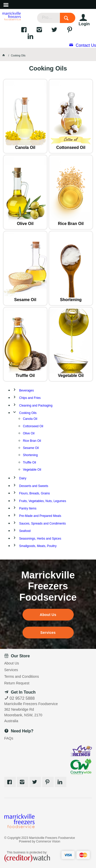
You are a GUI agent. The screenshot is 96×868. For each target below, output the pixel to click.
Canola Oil (25, 147)
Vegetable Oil (71, 376)
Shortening (71, 300)
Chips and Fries (30, 398)
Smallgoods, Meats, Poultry (38, 546)
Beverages (26, 390)
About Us (48, 615)
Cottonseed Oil (71, 147)
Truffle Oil (25, 376)
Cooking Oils (28, 413)
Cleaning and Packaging (36, 406)
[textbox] (49, 18)
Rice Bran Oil (71, 224)
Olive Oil (25, 224)
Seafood (25, 531)
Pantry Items (28, 508)
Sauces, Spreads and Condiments (42, 524)
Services (48, 633)
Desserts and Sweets (34, 486)
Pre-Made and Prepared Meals (40, 516)
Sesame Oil (25, 300)
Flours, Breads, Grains (35, 493)
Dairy (23, 478)
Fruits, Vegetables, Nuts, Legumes (43, 501)
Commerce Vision (48, 841)
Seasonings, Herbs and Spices (40, 539)
